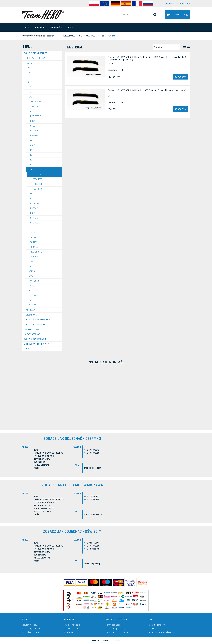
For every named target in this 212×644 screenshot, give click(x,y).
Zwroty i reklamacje (30, 632)
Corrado (35, 131)
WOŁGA (32, 286)
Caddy (33, 126)
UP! (32, 266)
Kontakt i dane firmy (157, 625)
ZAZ (31, 300)
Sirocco (34, 223)
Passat (34, 208)
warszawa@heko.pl (93, 514)
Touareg (34, 247)
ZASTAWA (33, 295)
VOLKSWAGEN (35, 102)
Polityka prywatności (31, 629)
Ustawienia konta (71, 629)
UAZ (31, 97)
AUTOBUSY (31, 310)
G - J (29, 73)
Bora (33, 121)
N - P (30, 82)
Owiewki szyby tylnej (35, 325)
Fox (32, 140)
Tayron (34, 233)
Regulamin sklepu (29, 625)
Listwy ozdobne (32, 334)
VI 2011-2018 (37, 189)
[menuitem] (27, 27)
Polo (33, 213)
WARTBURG (34, 281)
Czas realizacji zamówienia (118, 632)
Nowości (28, 349)
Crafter (34, 136)
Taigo (33, 228)
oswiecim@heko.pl (92, 564)
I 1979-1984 (37, 174)
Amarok (34, 107)
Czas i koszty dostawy (116, 629)
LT (31, 199)
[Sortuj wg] (167, 47)
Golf (32, 145)
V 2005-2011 (37, 184)
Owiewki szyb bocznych (36, 53)
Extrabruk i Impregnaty (36, 344)
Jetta (33, 170)
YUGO (31, 291)
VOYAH (32, 276)
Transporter (37, 252)
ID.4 (32, 155)
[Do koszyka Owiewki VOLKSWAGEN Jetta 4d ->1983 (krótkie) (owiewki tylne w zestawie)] (180, 109)
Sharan (34, 218)
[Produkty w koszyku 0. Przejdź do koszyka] (178, 14)
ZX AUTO (33, 305)
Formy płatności (113, 625)
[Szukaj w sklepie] (139, 15)
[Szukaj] (155, 15)
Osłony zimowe (31, 329)
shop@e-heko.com (92, 468)
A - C (30, 63)
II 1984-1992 (37, 179)
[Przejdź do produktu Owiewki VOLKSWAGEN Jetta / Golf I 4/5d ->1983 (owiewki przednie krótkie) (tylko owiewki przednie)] (86, 66)
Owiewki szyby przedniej (37, 320)
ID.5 (32, 160)
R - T (29, 87)
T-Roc (33, 262)
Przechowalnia (70, 632)
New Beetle (36, 116)
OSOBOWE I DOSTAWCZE (37, 58)
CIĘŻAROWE (31, 315)
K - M (30, 77)
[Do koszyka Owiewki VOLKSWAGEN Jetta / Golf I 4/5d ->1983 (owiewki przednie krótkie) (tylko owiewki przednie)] (180, 77)
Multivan (35, 203)
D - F (29, 68)
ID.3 (32, 150)
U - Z (29, 92)
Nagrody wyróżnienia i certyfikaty (163, 632)
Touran (34, 242)
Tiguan (33, 237)
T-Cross (34, 257)
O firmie (151, 629)
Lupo (33, 194)
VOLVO (32, 271)
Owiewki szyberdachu (35, 339)
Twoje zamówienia (72, 625)
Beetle (33, 111)
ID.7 (32, 165)
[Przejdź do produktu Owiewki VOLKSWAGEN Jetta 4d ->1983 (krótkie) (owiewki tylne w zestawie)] (86, 100)
